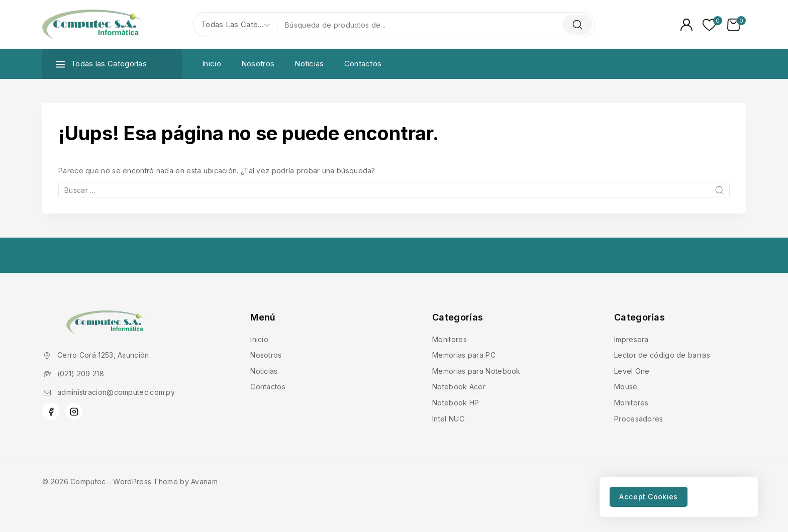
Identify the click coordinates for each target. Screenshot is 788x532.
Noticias (309, 64)
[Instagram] (74, 411)
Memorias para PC (464, 355)
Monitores (450, 339)
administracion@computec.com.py (116, 392)
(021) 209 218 (81, 374)
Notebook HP (456, 403)
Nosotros (258, 64)
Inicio (212, 64)
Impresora (631, 339)
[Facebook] (51, 411)
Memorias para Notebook (476, 371)
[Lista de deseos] (710, 25)
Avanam (204, 482)
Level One (632, 371)
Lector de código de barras (662, 355)
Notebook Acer (459, 387)
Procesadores (639, 419)
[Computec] (92, 25)
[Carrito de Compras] (736, 25)
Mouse (626, 387)
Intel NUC (448, 419)
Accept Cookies (654, 496)
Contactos (363, 64)
